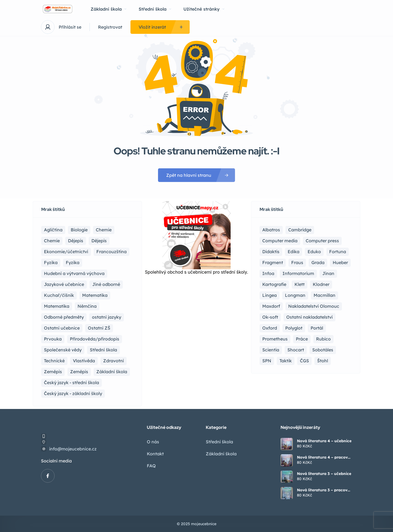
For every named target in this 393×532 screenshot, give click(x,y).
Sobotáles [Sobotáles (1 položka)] (323, 350)
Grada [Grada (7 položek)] (318, 262)
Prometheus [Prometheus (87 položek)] (275, 339)
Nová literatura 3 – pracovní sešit (324, 490)
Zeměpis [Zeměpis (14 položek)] (53, 372)
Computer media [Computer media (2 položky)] (280, 241)
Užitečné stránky (204, 9)
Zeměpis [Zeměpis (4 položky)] (79, 372)
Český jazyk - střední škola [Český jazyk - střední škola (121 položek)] (72, 382)
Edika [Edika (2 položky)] (294, 252)
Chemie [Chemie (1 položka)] (52, 241)
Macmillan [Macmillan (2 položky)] (324, 295)
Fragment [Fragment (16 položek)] (273, 262)
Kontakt (155, 454)
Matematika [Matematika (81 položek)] (95, 295)
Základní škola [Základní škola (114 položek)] (112, 372)
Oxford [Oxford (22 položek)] (270, 328)
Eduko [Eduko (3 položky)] (314, 252)
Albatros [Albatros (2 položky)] (271, 230)
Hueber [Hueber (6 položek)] (340, 262)
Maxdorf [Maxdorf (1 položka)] (271, 306)
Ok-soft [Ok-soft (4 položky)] (270, 317)
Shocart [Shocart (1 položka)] (296, 350)
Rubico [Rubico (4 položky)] (323, 339)
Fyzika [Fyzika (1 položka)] (73, 262)
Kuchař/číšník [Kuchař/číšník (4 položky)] (59, 295)
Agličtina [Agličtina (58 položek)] (53, 230)
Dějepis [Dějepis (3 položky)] (99, 241)
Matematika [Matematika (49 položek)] (57, 306)
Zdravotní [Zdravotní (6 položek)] (114, 361)
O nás (153, 442)
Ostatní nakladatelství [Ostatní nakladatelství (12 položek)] (309, 317)
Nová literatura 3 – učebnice (324, 474)
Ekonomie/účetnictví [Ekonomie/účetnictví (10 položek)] (66, 252)
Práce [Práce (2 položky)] (302, 339)
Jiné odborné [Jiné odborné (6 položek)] (106, 284)
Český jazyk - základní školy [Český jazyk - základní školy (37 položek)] (73, 393)
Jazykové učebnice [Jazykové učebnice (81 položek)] (64, 284)
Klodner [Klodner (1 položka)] (321, 284)
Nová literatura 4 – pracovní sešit (324, 457)
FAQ (151, 466)
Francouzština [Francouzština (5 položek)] (111, 252)
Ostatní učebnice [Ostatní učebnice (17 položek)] (62, 328)
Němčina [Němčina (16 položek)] (87, 306)
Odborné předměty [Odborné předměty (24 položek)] (64, 317)
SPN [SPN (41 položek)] (267, 361)
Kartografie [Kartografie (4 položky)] (274, 284)
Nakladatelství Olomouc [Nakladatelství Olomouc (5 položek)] (314, 306)
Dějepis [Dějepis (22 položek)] (76, 241)
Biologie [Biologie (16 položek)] (79, 230)
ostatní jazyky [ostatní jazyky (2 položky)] (107, 317)
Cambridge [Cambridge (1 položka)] (300, 230)
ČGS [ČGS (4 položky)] (304, 361)
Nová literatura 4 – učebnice (324, 441)
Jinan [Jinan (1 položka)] (328, 273)
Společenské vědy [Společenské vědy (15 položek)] (63, 350)
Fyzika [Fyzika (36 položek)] (51, 262)
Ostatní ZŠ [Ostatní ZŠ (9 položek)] (99, 328)
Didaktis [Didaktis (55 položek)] (271, 252)
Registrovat (110, 27)
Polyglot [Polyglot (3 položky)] (294, 328)
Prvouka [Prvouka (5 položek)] (53, 339)
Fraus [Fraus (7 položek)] (297, 262)
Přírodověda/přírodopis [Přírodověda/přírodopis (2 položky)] (95, 339)
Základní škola (108, 9)
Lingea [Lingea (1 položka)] (270, 295)
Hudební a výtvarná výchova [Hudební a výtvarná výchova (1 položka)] (74, 273)
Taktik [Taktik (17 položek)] (286, 361)
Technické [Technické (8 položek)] (54, 361)
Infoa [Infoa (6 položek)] (268, 273)
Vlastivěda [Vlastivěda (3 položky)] (84, 361)
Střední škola (155, 9)
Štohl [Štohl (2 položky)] (323, 361)
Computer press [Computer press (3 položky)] (322, 241)
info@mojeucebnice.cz (73, 449)
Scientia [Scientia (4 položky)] (271, 350)
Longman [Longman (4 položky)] (295, 295)
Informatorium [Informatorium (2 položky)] (298, 273)
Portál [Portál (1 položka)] (317, 328)
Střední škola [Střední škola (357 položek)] (103, 350)
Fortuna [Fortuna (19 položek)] (338, 252)
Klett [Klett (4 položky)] (300, 284)
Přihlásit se (70, 27)
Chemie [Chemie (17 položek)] (104, 230)
